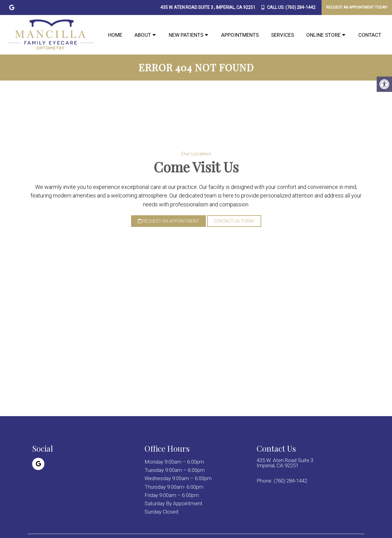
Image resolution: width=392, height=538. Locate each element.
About (143, 35)
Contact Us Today (234, 221)
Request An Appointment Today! (357, 7)
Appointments (240, 35)
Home (115, 35)
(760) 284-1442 (300, 7)
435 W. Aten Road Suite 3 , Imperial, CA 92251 (208, 7)
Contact (370, 35)
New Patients (186, 35)
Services (283, 35)
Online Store (323, 35)
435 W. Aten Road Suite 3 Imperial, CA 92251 (285, 463)
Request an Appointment (168, 221)
